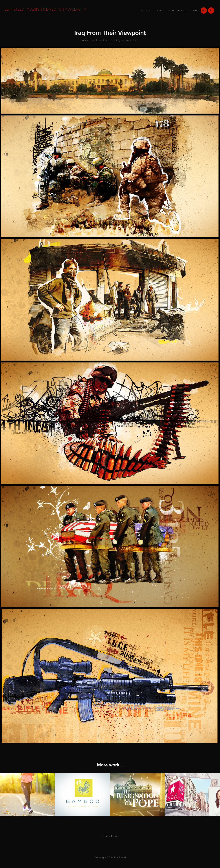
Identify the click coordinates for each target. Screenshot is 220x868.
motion (160, 10)
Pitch (171, 10)
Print (195, 10)
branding (183, 10)
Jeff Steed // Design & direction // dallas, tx (46, 9)
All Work (146, 10)
